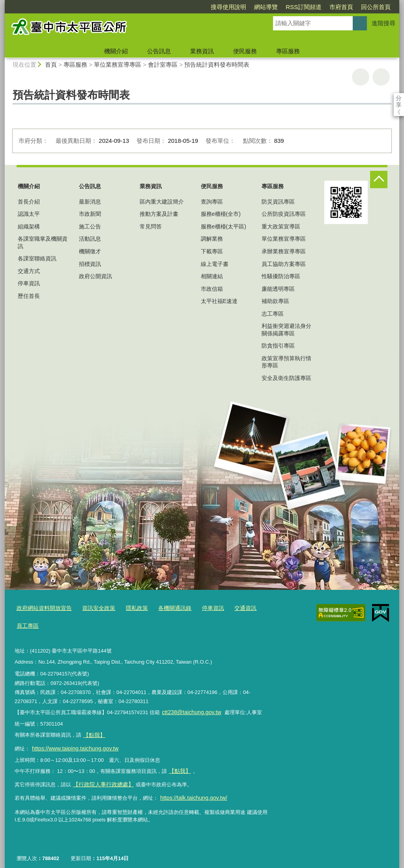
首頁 (51, 65)
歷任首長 (29, 296)
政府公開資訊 (95, 276)
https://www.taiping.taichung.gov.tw (71, 743)
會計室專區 (163, 65)
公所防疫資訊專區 (284, 214)
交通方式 (29, 271)
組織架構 (29, 226)
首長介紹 (29, 202)
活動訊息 (90, 239)
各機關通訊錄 (166, 608)
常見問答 (151, 226)
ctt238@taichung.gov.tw (189, 710)
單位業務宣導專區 (118, 65)
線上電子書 (215, 264)
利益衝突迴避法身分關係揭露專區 (286, 329)
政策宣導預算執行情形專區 (286, 362)
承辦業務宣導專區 (284, 251)
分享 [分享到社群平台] (399, 98)
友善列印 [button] (361, 77)
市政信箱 (212, 289)
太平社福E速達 (219, 301)
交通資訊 (233, 608)
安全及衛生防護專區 (286, 378)
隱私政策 (130, 608)
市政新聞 (90, 214)
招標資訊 (90, 264)
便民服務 (245, 51)
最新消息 (90, 202)
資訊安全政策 (94, 608)
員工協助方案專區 (284, 264)
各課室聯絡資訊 (37, 258)
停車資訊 (29, 283)
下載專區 (212, 251)
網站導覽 (221, 7)
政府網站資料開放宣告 (42, 608)
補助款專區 (275, 301)
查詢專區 (212, 202)
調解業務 (212, 239)
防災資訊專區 (278, 202)
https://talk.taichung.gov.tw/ (191, 789)
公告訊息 (159, 51)
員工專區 (27, 624)
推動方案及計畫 (159, 214)
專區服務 (288, 51)
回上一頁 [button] (381, 77)
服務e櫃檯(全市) (221, 214)
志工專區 (273, 314)
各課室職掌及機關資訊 (43, 242)
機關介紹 (116, 51)
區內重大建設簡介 (162, 202)
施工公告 (90, 226)
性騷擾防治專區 (281, 276)
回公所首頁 (330, 7)
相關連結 (212, 276)
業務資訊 (202, 51)
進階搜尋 (383, 23)
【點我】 (179, 764)
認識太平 (29, 214)
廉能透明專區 (278, 289)
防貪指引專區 (278, 346)
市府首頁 (296, 7)
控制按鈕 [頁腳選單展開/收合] (379, 180)
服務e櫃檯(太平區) (224, 226)
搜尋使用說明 (183, 7)
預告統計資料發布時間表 (217, 65)
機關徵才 (90, 251)
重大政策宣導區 (281, 226)
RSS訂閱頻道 (258, 7)
